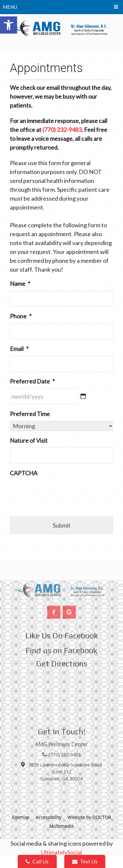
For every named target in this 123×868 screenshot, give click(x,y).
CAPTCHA (24, 473)
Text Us (85, 861)
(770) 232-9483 (62, 130)
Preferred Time (30, 414)
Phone (21, 316)
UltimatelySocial (61, 852)
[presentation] (60, 493)
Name (20, 284)
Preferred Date (32, 381)
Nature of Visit (29, 440)
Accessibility (49, 817)
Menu (10, 7)
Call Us (37, 861)
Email (19, 349)
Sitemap (20, 817)
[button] (9, 25)
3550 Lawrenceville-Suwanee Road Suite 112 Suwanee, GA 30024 (65, 760)
